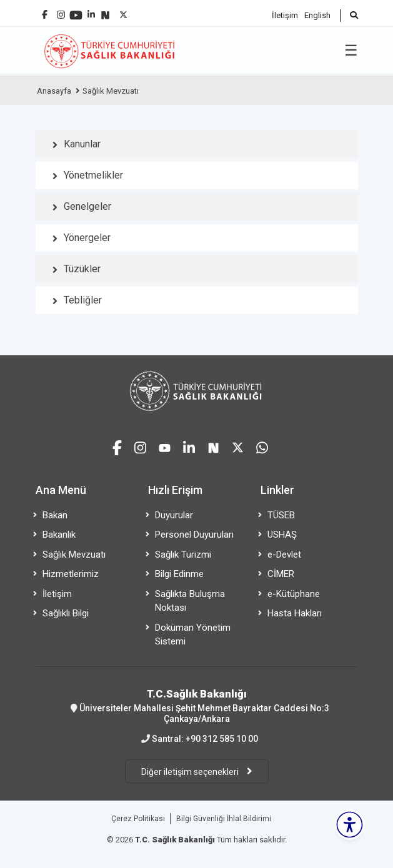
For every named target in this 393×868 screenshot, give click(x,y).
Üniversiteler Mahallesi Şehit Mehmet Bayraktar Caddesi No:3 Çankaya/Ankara (197, 706)
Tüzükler (82, 269)
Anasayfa (54, 91)
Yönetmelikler (93, 175)
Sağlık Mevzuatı (111, 91)
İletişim (285, 15)
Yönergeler (87, 238)
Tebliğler (83, 300)
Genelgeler (87, 206)
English (317, 15)
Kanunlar (82, 144)
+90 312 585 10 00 (222, 739)
